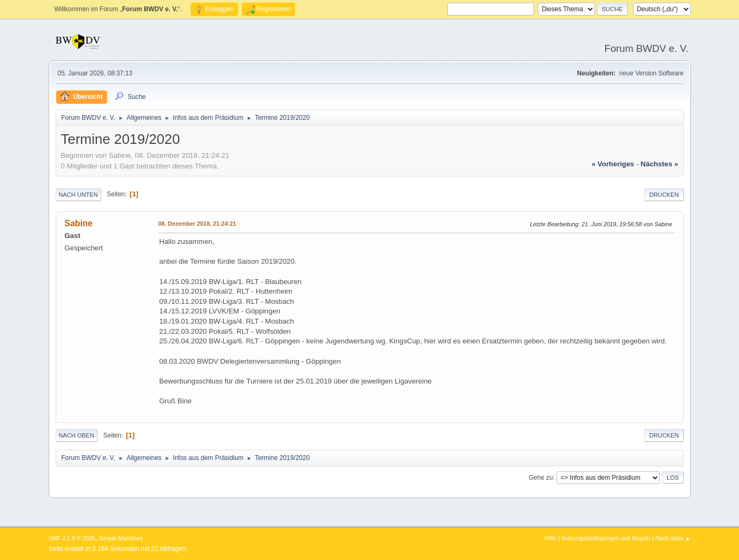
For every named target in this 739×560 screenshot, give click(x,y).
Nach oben (77, 435)
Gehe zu (541, 477)
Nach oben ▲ (673, 538)
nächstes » (659, 164)
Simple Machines (121, 538)
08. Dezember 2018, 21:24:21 (197, 224)
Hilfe (550, 538)
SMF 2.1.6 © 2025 (72, 538)
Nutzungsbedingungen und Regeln (606, 538)
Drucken (664, 195)
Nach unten (78, 195)
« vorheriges (613, 164)
